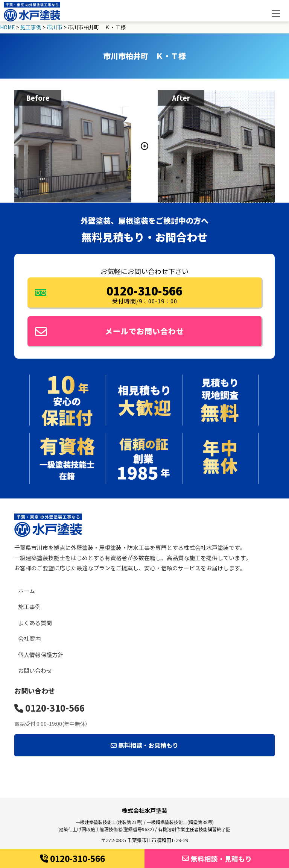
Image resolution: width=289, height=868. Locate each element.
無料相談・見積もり (217, 859)
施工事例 (29, 607)
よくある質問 (35, 623)
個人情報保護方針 (41, 655)
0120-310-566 (72, 858)
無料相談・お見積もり (144, 745)
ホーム (27, 591)
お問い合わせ (35, 670)
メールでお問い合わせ (110, 332)
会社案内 (29, 639)
